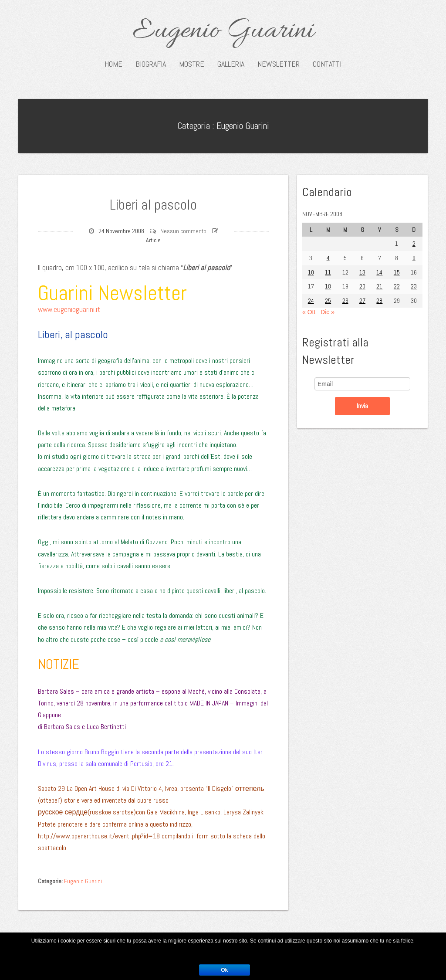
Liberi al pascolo (153, 204)
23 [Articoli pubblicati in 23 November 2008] (414, 286)
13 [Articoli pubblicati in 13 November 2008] (362, 272)
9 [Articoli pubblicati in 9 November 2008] (414, 258)
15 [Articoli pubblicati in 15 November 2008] (397, 272)
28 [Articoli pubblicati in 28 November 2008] (379, 301)
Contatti (327, 64)
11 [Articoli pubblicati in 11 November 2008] (328, 272)
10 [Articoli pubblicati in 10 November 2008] (311, 272)
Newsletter (279, 64)
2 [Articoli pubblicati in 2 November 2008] (414, 244)
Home (113, 64)
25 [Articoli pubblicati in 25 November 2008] (328, 301)
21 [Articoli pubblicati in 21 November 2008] (379, 286)
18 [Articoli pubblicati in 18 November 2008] (328, 286)
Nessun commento (183, 231)
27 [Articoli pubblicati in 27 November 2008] (362, 301)
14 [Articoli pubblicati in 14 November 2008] (379, 272)
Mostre (192, 64)
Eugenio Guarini (223, 31)
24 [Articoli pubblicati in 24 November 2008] (311, 301)
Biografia (151, 64)
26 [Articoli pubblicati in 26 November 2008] (345, 301)
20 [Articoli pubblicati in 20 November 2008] (362, 286)
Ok (224, 970)
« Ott (309, 312)
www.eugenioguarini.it (69, 309)
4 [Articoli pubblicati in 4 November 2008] (328, 258)
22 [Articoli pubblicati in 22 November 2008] (397, 286)
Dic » (328, 312)
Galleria (231, 64)
